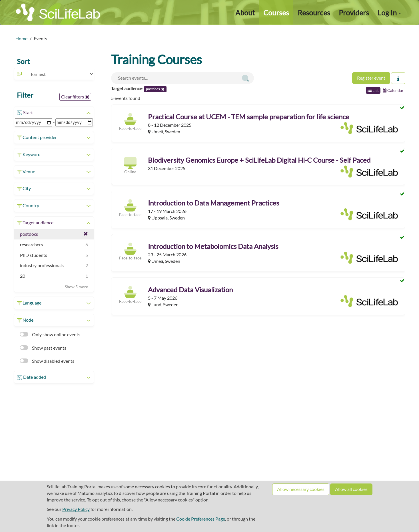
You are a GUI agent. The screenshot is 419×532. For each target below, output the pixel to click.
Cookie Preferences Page (201, 519)
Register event (371, 78)
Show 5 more (76, 287)
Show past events (43, 348)
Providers (354, 13)
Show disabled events (47, 361)
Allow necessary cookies (301, 489)
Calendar (393, 90)
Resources (314, 13)
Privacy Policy (76, 509)
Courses (276, 13)
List (373, 90)
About (245, 13)
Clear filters (75, 97)
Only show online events (50, 334)
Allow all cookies (351, 489)
